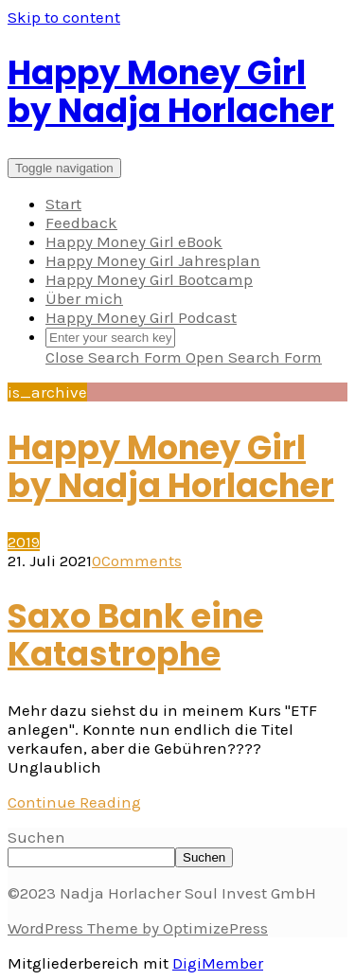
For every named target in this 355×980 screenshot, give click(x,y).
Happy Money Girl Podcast (141, 317)
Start (63, 204)
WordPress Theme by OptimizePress (138, 928)
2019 (24, 542)
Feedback (81, 223)
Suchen (36, 837)
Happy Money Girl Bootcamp (149, 279)
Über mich (84, 298)
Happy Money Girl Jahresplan (153, 260)
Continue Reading (74, 802)
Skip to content (64, 17)
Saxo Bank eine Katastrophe (135, 635)
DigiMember (218, 963)
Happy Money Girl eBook (134, 241)
